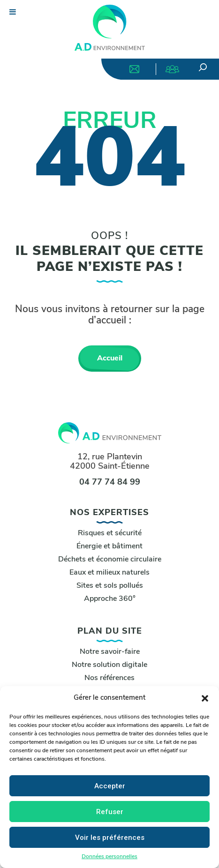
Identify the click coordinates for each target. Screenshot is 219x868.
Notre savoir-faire (110, 652)
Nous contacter (134, 69)
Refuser (110, 812)
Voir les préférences (110, 838)
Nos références (109, 678)
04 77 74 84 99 (110, 483)
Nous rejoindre (172, 69)
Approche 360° (110, 599)
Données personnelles (109, 857)
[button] (205, 698)
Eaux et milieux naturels (109, 573)
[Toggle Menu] (12, 12)
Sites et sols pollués (110, 586)
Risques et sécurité (110, 533)
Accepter (110, 786)
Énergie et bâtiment (109, 546)
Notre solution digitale (109, 665)
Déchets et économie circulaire (110, 560)
